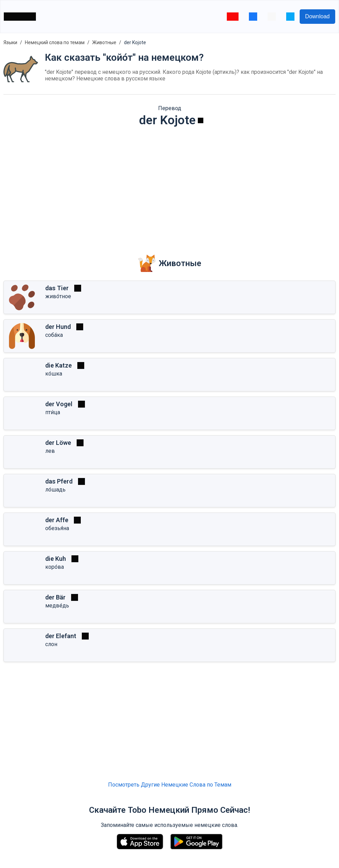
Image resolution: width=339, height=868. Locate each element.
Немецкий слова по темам (55, 42)
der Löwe (58, 443)
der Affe (57, 520)
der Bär (55, 597)
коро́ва (55, 567)
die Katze (59, 365)
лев (50, 451)
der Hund (58, 327)
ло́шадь (55, 490)
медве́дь (57, 606)
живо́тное (58, 296)
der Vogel (59, 404)
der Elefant (61, 636)
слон (51, 644)
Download (317, 16)
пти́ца (53, 412)
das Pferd (59, 481)
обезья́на (57, 528)
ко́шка (54, 374)
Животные (104, 42)
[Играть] (201, 120)
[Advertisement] (169, 186)
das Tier (57, 288)
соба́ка (54, 335)
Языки (10, 42)
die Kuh (56, 559)
